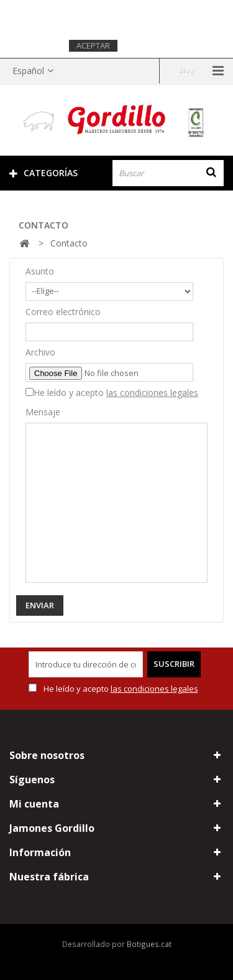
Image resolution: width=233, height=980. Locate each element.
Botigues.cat (149, 944)
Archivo (40, 352)
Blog (186, 69)
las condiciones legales (152, 393)
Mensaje (43, 412)
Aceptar (93, 45)
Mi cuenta (34, 804)
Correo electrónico (63, 312)
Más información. (160, 45)
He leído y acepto (116, 393)
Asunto (40, 271)
